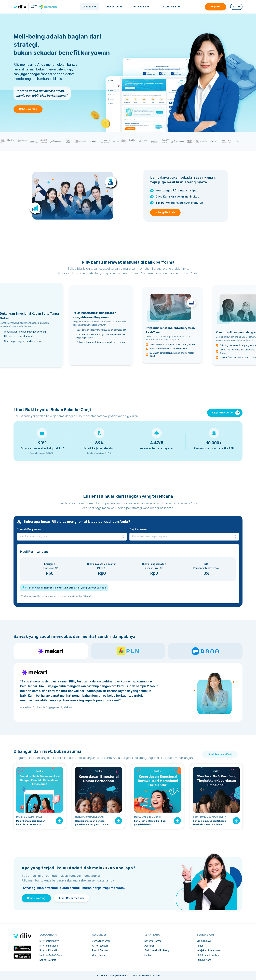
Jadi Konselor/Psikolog (157, 951)
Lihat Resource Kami (220, 754)
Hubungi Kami (204, 960)
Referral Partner (153, 941)
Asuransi (149, 946)
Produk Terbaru (100, 951)
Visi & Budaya (204, 941)
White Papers (99, 955)
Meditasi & (51, 955)
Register (215, 7)
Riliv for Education (49, 951)
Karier (200, 946)
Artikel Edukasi (100, 946)
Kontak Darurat (48, 960)
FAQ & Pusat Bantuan (208, 955)
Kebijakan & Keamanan (209, 951)
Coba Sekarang (28, 109)
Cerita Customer (101, 941)
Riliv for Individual (49, 946)
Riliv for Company (49, 941)
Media (148, 955)
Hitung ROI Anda (165, 212)
